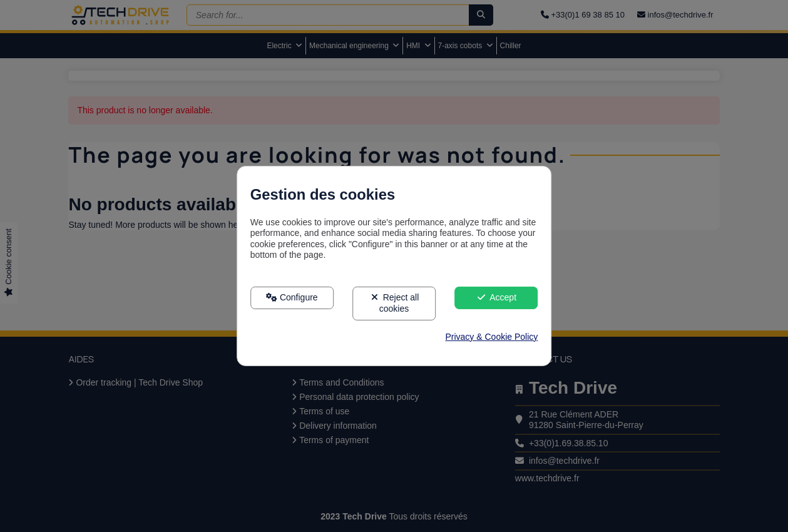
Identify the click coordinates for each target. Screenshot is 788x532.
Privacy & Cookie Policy (491, 337)
